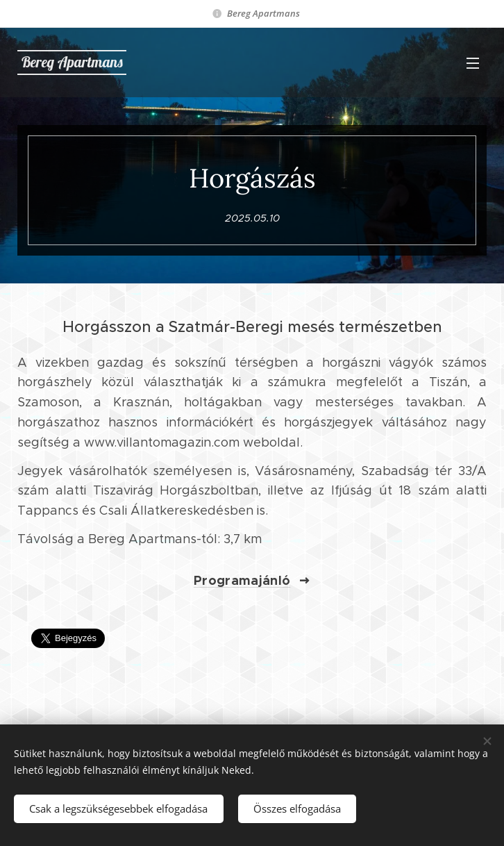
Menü (473, 63)
